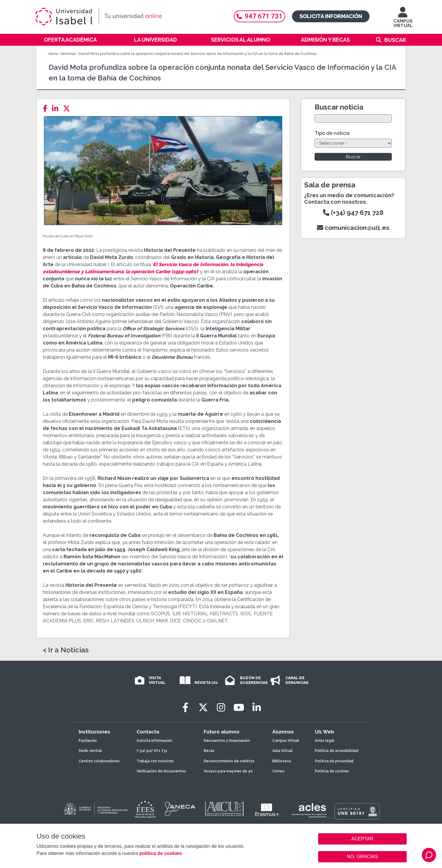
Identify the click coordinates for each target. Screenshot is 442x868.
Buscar (395, 40)
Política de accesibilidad (337, 751)
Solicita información (331, 16)
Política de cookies (332, 771)
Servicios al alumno (240, 40)
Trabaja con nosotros (155, 761)
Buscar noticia (339, 107)
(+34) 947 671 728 (353, 213)
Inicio (53, 54)
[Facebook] (47, 109)
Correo (278, 771)
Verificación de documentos (161, 771)
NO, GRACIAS (363, 857)
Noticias (68, 54)
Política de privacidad (334, 761)
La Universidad (156, 40)
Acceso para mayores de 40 (228, 771)
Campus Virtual (286, 741)
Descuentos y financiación (227, 741)
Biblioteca (282, 761)
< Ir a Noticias (66, 650)
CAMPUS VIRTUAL (403, 20)
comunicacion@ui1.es (353, 228)
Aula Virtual (282, 751)
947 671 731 (259, 16)
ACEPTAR (362, 839)
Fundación (88, 741)
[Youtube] (239, 707)
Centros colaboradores (99, 761)
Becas (209, 751)
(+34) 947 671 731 (152, 751)
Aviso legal (325, 741)
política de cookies (161, 853)
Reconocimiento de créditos (229, 761)
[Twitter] (68, 109)
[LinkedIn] (57, 109)
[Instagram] (221, 707)
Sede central (90, 751)
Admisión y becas (325, 40)
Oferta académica (70, 40)
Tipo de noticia (332, 133)
